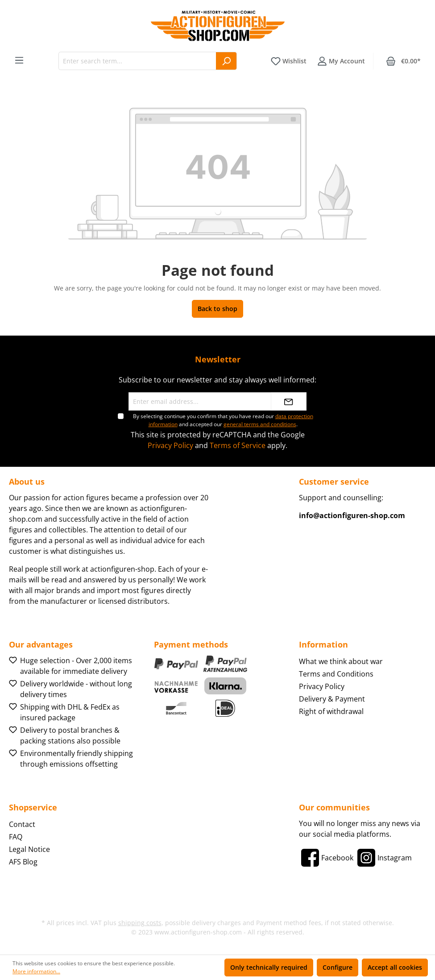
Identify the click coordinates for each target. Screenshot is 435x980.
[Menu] (19, 60)
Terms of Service (238, 445)
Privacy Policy (170, 445)
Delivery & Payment (332, 699)
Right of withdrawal (331, 711)
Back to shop (217, 309)
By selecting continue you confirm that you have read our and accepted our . (223, 420)
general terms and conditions (260, 424)
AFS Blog (23, 862)
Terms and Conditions (336, 674)
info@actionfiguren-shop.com (352, 515)
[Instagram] (383, 858)
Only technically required (269, 967)
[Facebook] (326, 858)
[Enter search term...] (137, 61)
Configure (338, 967)
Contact (22, 824)
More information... (36, 971)
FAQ (16, 837)
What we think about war (341, 661)
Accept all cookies (395, 967)
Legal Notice (29, 849)
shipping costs (140, 923)
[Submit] (289, 401)
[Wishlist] (289, 61)
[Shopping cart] (403, 61)
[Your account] (341, 61)
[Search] (226, 61)
